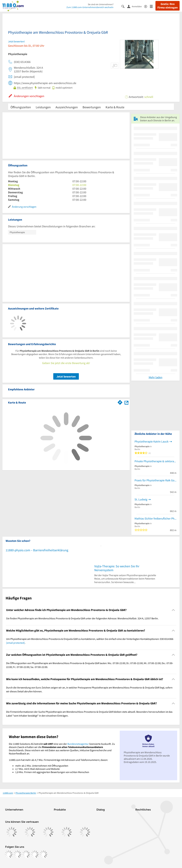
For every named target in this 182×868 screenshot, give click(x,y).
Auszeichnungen (67, 107)
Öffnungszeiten (21, 107)
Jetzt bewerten (66, 376)
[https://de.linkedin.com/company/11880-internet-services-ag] (35, 854)
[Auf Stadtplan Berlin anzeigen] (126, 402)
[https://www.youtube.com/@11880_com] (43, 854)
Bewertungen (92, 107)
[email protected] (15, 643)
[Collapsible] (173, 610)
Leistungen (43, 107)
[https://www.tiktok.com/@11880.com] (26, 854)
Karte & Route (115, 107)
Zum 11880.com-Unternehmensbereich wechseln (90, 7)
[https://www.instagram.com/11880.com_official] (17, 854)
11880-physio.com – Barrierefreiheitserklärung (37, 550)
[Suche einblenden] (124, 6)
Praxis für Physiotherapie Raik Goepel (155, 480)
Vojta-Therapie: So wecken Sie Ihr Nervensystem (117, 568)
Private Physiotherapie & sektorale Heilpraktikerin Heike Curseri (155, 461)
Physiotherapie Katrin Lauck (152, 441)
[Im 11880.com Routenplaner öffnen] (120, 402)
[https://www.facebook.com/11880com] (9, 854)
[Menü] (153, 6)
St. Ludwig (141, 499)
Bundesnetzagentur (78, 744)
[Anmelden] (136, 6)
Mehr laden (156, 377)
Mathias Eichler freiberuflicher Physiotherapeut (155, 518)
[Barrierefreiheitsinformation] (147, 6)
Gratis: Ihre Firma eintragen (168, 6)
